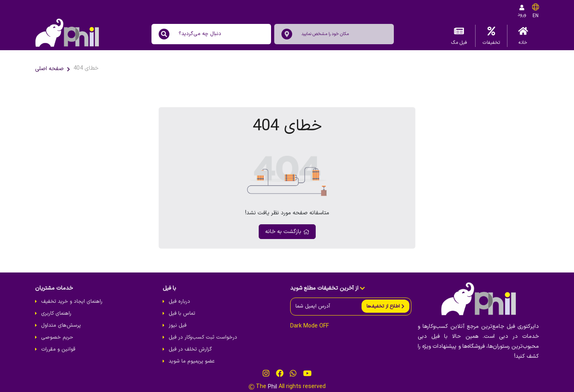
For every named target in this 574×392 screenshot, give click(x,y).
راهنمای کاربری (56, 314)
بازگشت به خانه (287, 232)
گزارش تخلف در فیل (190, 349)
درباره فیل (179, 302)
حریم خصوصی (57, 337)
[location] (287, 34)
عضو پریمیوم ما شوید (192, 361)
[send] (385, 306)
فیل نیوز (178, 325)
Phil (272, 387)
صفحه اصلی (49, 69)
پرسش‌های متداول (61, 325)
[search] (164, 34)
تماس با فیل (182, 314)
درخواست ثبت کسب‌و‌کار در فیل (203, 337)
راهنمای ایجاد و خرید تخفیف (72, 302)
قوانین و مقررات (58, 349)
